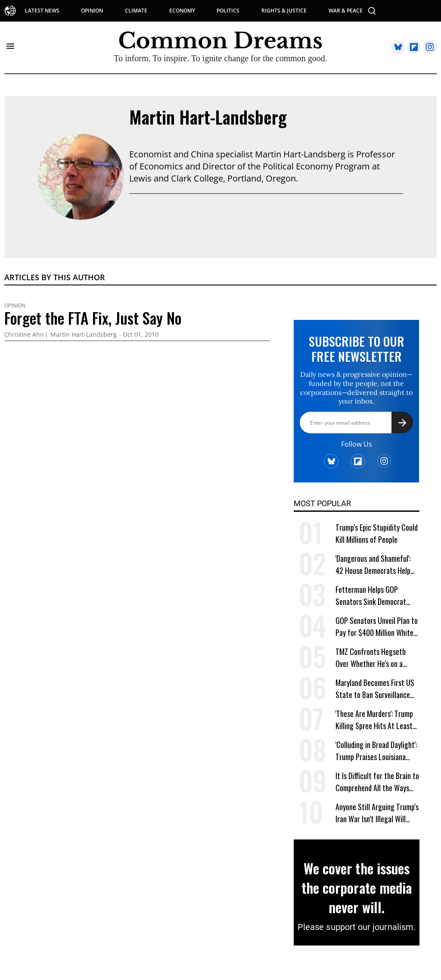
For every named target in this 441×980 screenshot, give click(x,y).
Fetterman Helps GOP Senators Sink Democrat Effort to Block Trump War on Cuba (374, 596)
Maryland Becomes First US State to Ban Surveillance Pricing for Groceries (375, 689)
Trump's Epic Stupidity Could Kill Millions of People (377, 533)
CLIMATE (136, 11)
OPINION (92, 11)
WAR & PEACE (346, 11)
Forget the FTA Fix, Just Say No (93, 318)
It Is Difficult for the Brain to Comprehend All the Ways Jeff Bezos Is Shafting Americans (377, 782)
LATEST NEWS (42, 11)
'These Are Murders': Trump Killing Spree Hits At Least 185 (374, 720)
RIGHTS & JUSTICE (284, 11)
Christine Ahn (24, 335)
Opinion (15, 306)
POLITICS (228, 11)
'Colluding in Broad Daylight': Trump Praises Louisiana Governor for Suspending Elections (376, 751)
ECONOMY (182, 11)
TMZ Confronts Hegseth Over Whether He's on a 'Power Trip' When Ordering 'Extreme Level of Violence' (374, 658)
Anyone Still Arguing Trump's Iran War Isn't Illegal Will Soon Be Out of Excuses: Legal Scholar (377, 813)
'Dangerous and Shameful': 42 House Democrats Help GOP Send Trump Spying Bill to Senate (376, 565)
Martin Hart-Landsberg (208, 117)
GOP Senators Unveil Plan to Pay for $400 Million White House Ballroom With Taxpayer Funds (377, 627)
